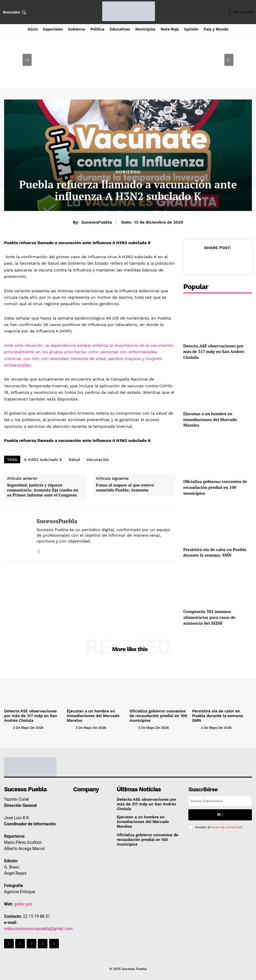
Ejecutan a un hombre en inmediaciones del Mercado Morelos (210, 419)
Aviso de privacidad (226, 826)
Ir (220, 814)
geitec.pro (23, 903)
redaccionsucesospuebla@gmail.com (38, 928)
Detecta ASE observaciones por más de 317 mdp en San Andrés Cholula (214, 352)
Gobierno (128, 172)
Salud (74, 460)
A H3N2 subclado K (43, 460)
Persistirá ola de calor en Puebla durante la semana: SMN (215, 552)
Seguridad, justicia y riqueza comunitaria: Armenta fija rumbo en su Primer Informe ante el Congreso (43, 490)
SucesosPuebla (97, 222)
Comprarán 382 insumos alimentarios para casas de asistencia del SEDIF (209, 617)
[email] (220, 801)
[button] (15, 12)
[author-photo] (8, 727)
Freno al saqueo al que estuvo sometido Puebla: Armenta (125, 488)
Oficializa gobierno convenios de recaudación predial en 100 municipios (215, 487)
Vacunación (98, 460)
